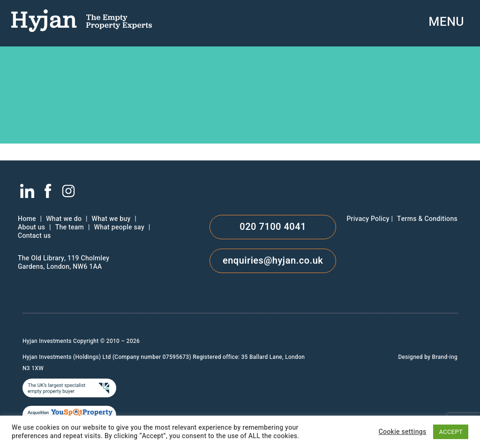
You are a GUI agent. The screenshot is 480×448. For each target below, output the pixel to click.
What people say (119, 228)
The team (70, 228)
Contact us (34, 236)
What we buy (111, 219)
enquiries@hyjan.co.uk (273, 261)
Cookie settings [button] (403, 432)
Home (27, 219)
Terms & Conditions (427, 219)
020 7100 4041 (273, 227)
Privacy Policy (368, 219)
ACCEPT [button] (451, 432)
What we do (64, 219)
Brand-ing (445, 357)
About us (31, 228)
